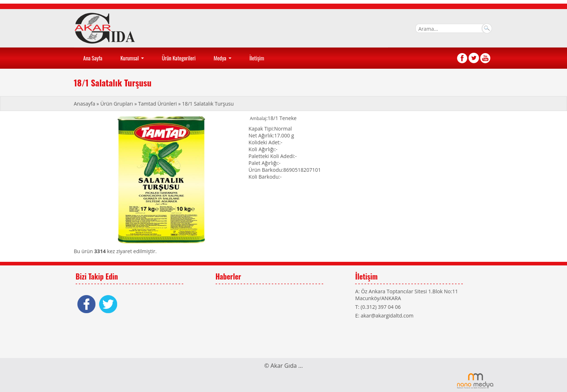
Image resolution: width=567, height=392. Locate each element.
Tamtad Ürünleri (157, 104)
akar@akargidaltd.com (387, 316)
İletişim (257, 58)
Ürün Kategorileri (179, 58)
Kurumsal (133, 60)
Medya (223, 60)
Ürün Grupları (117, 104)
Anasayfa (85, 104)
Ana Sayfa (93, 58)
